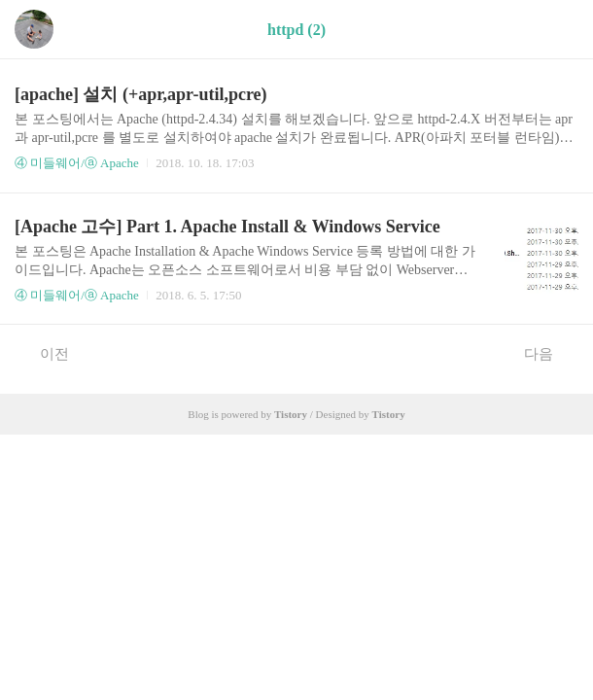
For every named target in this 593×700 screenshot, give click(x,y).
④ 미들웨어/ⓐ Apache (77, 163)
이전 (44, 353)
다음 (549, 353)
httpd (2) (296, 30)
